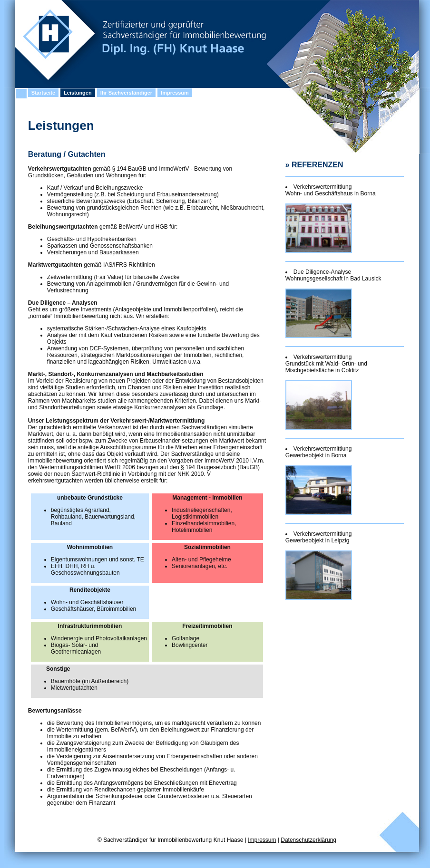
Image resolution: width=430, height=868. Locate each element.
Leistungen (78, 93)
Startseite (43, 93)
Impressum (175, 93)
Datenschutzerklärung (308, 840)
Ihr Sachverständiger (126, 93)
